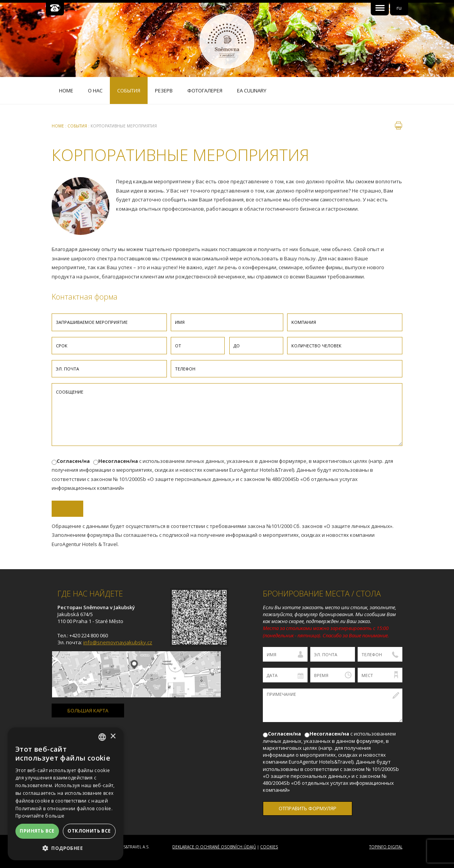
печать (399, 126)
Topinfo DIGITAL (386, 847)
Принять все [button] (37, 831)
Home (58, 126)
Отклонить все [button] (89, 831)
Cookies (269, 847)
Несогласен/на (118, 461)
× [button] (113, 736)
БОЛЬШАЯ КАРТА (88, 710)
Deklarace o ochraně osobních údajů (214, 847)
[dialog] (66, 794)
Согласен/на (73, 461)
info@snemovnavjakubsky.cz (118, 642)
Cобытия (77, 126)
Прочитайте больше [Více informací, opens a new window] (40, 816)
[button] (66, 848)
